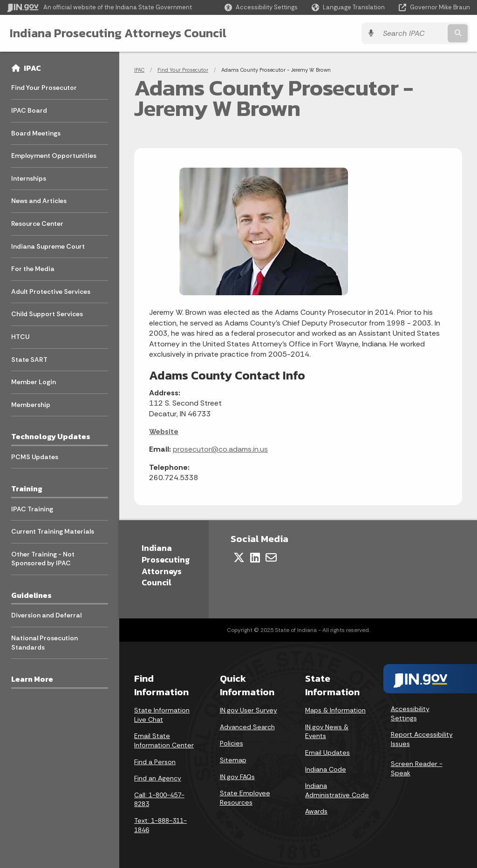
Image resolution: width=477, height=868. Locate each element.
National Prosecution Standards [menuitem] (44, 643)
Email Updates (327, 753)
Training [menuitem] (27, 488)
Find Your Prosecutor (183, 70)
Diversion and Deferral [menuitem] (46, 615)
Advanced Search (247, 727)
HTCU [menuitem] (20, 337)
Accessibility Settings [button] (410, 713)
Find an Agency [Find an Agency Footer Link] (158, 778)
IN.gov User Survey (249, 710)
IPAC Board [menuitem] (29, 110)
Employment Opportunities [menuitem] (54, 156)
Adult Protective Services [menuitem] (51, 292)
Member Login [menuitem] (34, 382)
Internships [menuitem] (29, 178)
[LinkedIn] (255, 557)
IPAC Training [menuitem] (32, 509)
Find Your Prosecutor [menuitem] (44, 88)
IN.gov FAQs (237, 777)
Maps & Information (335, 710)
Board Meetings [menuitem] (36, 133)
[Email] (271, 557)
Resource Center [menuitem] (37, 224)
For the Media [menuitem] (33, 269)
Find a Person (155, 762)
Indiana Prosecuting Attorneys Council (118, 33)
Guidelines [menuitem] (31, 595)
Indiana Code (326, 769)
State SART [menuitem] (29, 359)
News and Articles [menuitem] (39, 201)
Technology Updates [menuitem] (51, 436)
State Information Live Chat (162, 715)
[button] (261, 7)
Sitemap (233, 760)
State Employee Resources (245, 798)
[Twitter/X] (239, 557)
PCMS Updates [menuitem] (35, 457)
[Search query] (414, 33)
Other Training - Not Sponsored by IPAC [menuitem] (43, 559)
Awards (316, 811)
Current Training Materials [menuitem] (53, 531)
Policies (232, 743)
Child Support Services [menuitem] (47, 314)
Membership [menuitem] (31, 405)
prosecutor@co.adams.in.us (220, 449)
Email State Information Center (164, 740)
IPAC (32, 68)
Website (164, 431)
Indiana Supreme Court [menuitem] (48, 246)
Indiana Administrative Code (337, 790)
